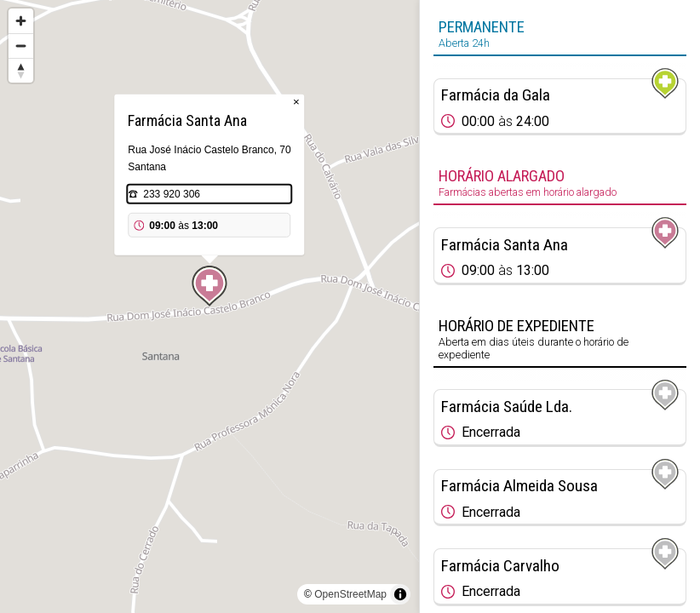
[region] (209, 306)
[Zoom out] (21, 46)
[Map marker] (209, 286)
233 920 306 (172, 194)
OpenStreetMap (350, 594)
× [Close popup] (296, 102)
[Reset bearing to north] (21, 70)
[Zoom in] (21, 21)
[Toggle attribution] (400, 594)
